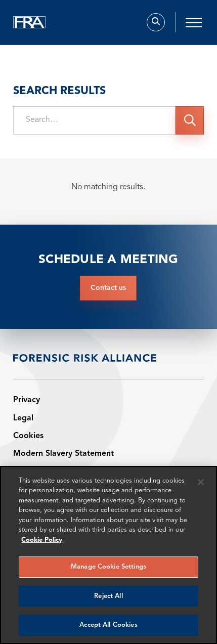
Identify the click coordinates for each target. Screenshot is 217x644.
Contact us (108, 288)
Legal (23, 418)
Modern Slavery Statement (63, 454)
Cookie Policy (42, 540)
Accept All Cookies (108, 625)
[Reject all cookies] (201, 482)
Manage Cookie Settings (108, 567)
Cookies (28, 436)
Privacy (27, 400)
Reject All (108, 596)
